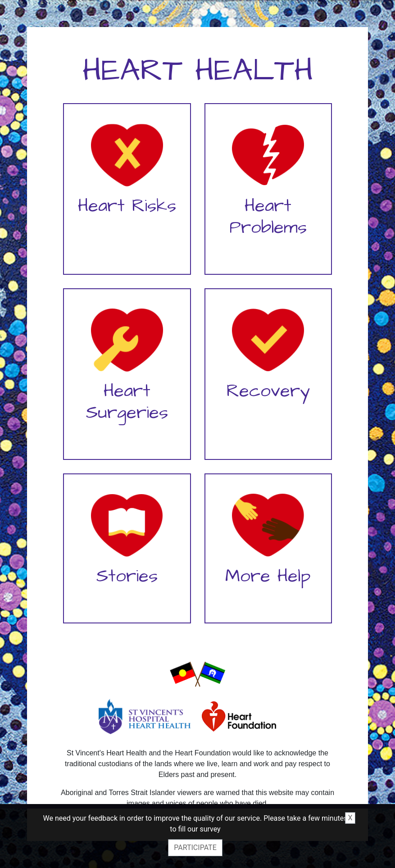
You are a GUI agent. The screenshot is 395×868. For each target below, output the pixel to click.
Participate (195, 848)
